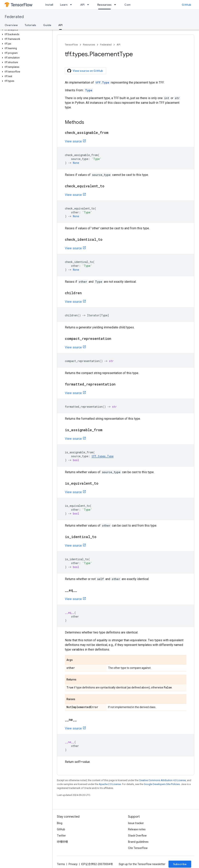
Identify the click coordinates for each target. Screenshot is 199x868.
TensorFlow (71, 45)
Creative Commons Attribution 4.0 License (162, 780)
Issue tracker (136, 823)
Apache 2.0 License (110, 784)
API (82, 5)
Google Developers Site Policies (162, 784)
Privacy (73, 864)
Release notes (137, 829)
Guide (47, 25)
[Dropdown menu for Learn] (72, 5)
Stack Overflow (137, 836)
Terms (61, 864)
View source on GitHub (85, 71)
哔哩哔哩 (62, 842)
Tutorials (30, 25)
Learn (64, 5)
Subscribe (180, 864)
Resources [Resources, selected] (104, 5)
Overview (11, 25)
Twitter (61, 836)
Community (132, 5)
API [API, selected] (60, 25)
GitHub (186, 5)
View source (73, 141)
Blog (60, 823)
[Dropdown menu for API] (89, 5)
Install (49, 5)
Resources (89, 45)
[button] (25, 30)
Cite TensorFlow (138, 848)
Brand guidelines (138, 842)
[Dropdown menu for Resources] (116, 5)
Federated (14, 17)
